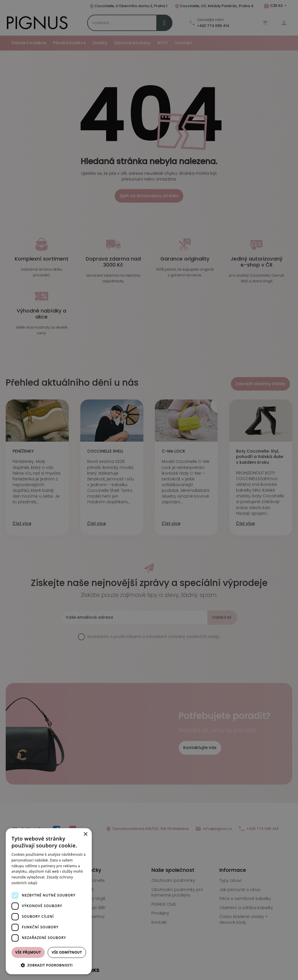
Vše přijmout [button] (28, 952)
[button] (49, 965)
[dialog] (49, 901)
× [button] (85, 834)
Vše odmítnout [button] (67, 952)
